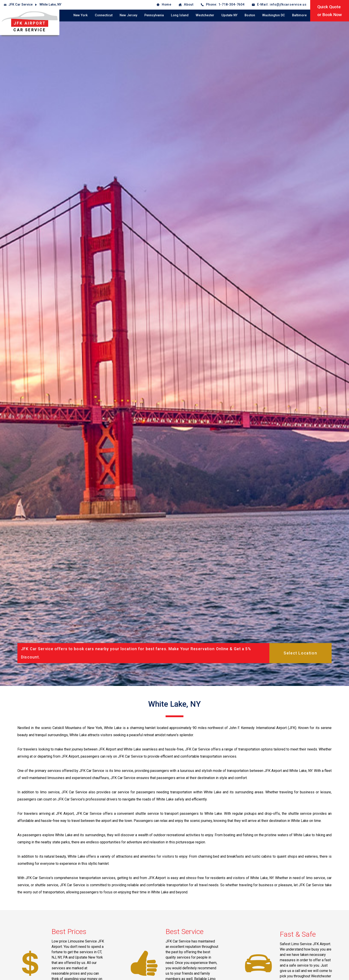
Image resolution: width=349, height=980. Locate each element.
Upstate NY (229, 15)
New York (81, 15)
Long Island (180, 15)
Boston (250, 15)
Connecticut (104, 15)
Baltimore (299, 15)
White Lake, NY (50, 5)
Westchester (205, 15)
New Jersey (128, 15)
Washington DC (274, 15)
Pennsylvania (154, 15)
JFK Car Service (21, 5)
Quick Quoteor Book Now (330, 11)
